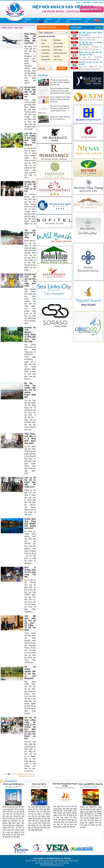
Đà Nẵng (57, 40)
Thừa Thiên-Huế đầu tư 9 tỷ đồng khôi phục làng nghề (30, 439)
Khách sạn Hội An (39, 784)
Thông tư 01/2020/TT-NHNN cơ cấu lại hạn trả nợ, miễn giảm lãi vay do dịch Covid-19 (61, 91)
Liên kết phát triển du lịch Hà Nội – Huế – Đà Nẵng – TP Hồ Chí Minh (30, 623)
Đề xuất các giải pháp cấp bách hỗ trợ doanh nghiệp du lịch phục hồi (60, 82)
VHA (78, 3)
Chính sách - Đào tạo (12, 28)
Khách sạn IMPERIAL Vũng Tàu (91, 784)
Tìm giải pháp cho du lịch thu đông (30, 234)
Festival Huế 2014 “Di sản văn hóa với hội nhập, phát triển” (30, 280)
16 (22, 776)
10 (22, 774)
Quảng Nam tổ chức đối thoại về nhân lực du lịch (30, 186)
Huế (43, 43)
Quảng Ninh (58, 47)
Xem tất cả (99, 27)
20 (33, 776)
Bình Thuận (58, 50)
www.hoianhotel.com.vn (39, 787)
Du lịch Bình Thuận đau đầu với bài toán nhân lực (30, 92)
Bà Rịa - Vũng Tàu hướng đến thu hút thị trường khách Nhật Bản (30, 390)
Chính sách (98, 3)
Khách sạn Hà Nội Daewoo (13, 784)
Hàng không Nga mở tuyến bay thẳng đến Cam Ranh (30, 38)
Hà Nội (44, 40)
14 (33, 774)
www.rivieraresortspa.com (65, 788)
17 (25, 776)
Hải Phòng (45, 47)
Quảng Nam (46, 60)
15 (19, 776)
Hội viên (87, 3)
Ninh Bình (45, 56)
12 (27, 774)
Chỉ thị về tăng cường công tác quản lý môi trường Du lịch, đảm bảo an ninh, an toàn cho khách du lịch (30, 728)
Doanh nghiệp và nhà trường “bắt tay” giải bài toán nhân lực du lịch (60, 99)
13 (30, 774)
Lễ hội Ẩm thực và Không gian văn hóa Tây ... (90, 44)
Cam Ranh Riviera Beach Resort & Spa (65, 785)
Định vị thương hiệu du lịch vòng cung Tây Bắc (30, 572)
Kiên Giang (58, 60)
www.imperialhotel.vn (91, 787)
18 (28, 776)
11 (25, 774)
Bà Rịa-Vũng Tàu (60, 53)
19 (31, 776)
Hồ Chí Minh (58, 43)
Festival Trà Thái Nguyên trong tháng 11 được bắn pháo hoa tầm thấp (30, 334)
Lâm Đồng (45, 53)
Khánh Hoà (46, 50)
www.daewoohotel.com (13, 787)
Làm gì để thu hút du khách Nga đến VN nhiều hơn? (30, 482)
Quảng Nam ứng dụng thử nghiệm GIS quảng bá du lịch (30, 524)
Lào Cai (57, 56)
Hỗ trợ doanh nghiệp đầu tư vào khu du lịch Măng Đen (30, 673)
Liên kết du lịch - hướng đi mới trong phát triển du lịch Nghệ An (30, 139)
